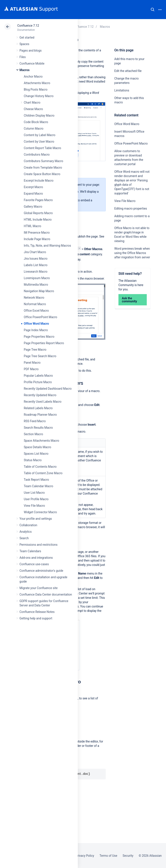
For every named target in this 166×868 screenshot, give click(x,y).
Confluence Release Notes (37, 612)
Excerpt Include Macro (39, 181)
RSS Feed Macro (35, 421)
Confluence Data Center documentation (46, 594)
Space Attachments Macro (41, 441)
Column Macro (34, 129)
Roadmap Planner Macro (40, 415)
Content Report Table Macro (42, 148)
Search (153, 10)
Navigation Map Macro (39, 291)
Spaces (24, 44)
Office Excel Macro (36, 311)
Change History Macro (39, 96)
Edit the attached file (128, 71)
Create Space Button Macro (42, 174)
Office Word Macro (36, 324)
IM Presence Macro (37, 233)
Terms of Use (108, 856)
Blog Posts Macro (36, 90)
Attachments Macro (37, 83)
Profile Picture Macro (38, 382)
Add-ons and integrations (36, 558)
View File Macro (34, 506)
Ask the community (129, 300)
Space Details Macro (38, 447)
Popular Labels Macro (38, 376)
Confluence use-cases (34, 564)
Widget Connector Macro (40, 512)
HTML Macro (32, 226)
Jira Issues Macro (36, 259)
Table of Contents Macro (40, 467)
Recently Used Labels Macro (43, 402)
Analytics (26, 532)
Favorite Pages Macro (38, 200)
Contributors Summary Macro (43, 161)
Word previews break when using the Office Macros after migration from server (132, 253)
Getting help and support (36, 618)
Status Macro (33, 460)
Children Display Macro (39, 116)
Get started (27, 37)
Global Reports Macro (38, 213)
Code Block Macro (36, 122)
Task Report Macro (36, 480)
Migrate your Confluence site (38, 588)
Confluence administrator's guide (41, 571)
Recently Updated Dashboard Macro (48, 389)
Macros (25, 70)
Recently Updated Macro (40, 395)
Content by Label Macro (40, 135)
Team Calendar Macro (38, 486)
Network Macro (34, 298)
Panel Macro (32, 363)
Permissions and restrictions (38, 545)
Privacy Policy (85, 856)
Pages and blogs (30, 50)
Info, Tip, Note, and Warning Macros (47, 246)
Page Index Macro (36, 330)
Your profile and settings (36, 519)
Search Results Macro (38, 428)
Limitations (122, 90)
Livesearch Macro (36, 272)
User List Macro (34, 493)
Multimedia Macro (36, 285)
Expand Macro (33, 194)
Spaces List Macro (36, 454)
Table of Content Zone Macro (43, 473)
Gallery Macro (33, 207)
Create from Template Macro (43, 168)
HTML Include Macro (38, 220)
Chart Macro (32, 103)
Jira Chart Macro (35, 252)
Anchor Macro (33, 77)
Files (23, 57)
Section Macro (33, 434)
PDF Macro (31, 369)
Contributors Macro (37, 155)
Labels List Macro (36, 265)
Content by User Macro (39, 142)
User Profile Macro (36, 499)
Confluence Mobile (32, 64)
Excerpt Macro (33, 187)
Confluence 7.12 (28, 26)
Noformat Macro (35, 304)
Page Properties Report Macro (44, 343)
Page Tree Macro (35, 350)
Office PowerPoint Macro (40, 317)
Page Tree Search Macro (40, 356)
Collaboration (28, 525)
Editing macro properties (131, 208)
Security (128, 856)
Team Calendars (30, 551)
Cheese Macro (33, 109)
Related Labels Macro (38, 408)
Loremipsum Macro (37, 278)
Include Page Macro (37, 239)
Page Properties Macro (39, 337)
